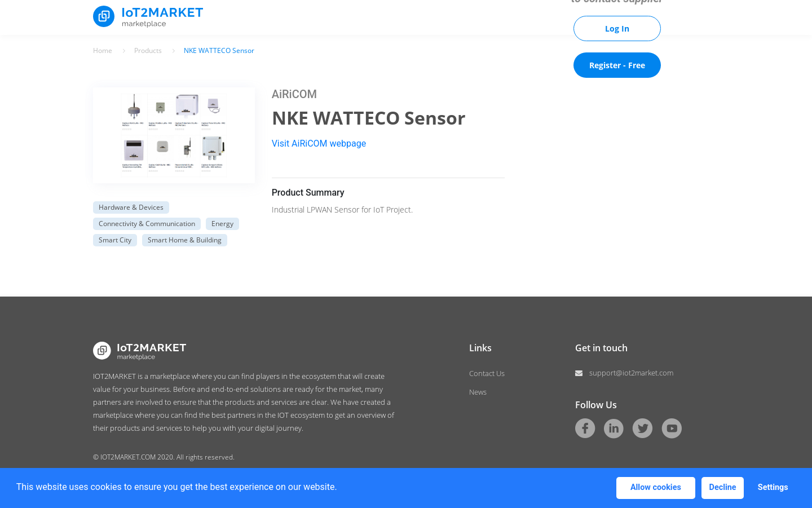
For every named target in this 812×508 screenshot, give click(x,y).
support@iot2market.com (631, 373)
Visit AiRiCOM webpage (319, 143)
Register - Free (617, 65)
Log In (617, 28)
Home (103, 51)
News (478, 392)
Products (148, 51)
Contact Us (487, 373)
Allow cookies (656, 487)
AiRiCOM (294, 94)
